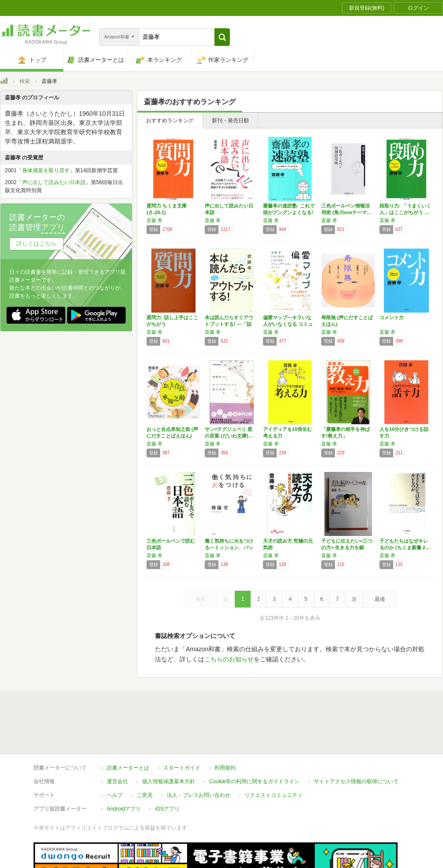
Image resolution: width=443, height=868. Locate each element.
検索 (25, 81)
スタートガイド (182, 727)
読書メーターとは (128, 727)
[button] (222, 37)
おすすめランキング (170, 121)
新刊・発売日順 (230, 121)
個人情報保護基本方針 (169, 741)
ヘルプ (115, 755)
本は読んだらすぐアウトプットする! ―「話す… (229, 324)
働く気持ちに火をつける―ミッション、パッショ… (229, 547)
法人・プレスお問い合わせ (199, 755)
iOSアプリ (167, 768)
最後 (380, 599)
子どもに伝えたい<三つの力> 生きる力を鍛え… (347, 547)
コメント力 (392, 317)
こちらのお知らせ (229, 659)
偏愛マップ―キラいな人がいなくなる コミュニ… (288, 324)
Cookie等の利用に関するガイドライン (254, 741)
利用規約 (225, 727)
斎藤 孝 (154, 220)
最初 (200, 599)
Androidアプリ (124, 768)
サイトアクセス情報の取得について (356, 741)
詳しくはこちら (36, 243)
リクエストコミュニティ (274, 755)
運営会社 (117, 741)
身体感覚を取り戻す (46, 170)
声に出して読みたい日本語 (54, 182)
